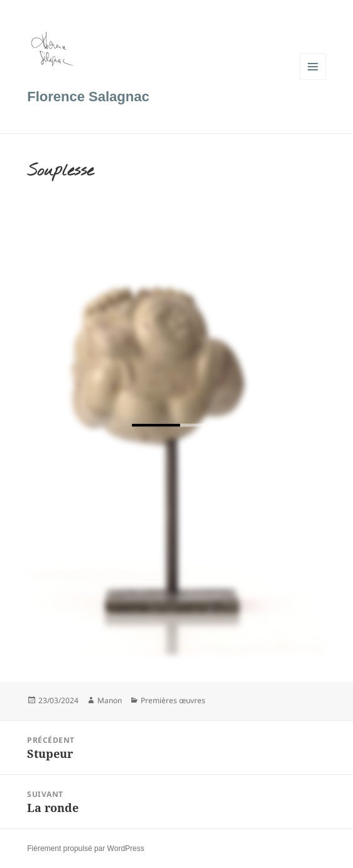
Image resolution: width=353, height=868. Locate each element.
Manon (110, 700)
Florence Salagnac (88, 97)
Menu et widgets (313, 80)
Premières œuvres (173, 700)
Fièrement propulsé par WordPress (86, 849)
